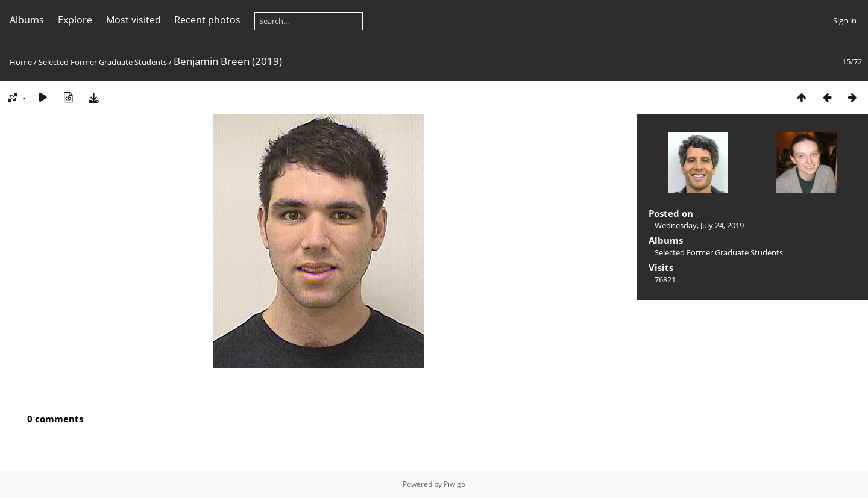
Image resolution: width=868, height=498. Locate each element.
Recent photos (207, 20)
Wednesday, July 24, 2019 (699, 225)
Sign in (845, 20)
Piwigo (454, 484)
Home (21, 62)
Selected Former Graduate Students (103, 62)
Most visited (134, 20)
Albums (27, 20)
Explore (75, 20)
